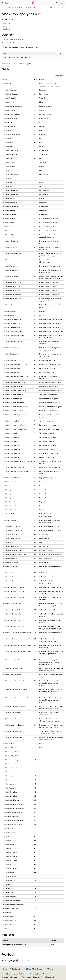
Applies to (7, 29)
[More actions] (62, 8)
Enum (13, 64)
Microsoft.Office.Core (32, 7)
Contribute (37, 974)
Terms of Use (26, 977)
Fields (5, 26)
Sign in (62, 3)
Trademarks (37, 977)
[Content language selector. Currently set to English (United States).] (11, 969)
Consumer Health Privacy (10, 977)
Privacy (45, 974)
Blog (28, 974)
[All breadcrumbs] (4, 8)
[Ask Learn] (51, 8)
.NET (9, 7)
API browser (18, 7)
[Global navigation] (2, 3)
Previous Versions (18, 974)
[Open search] (57, 3)
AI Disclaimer (6, 974)
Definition (7, 23)
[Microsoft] (33, 3)
